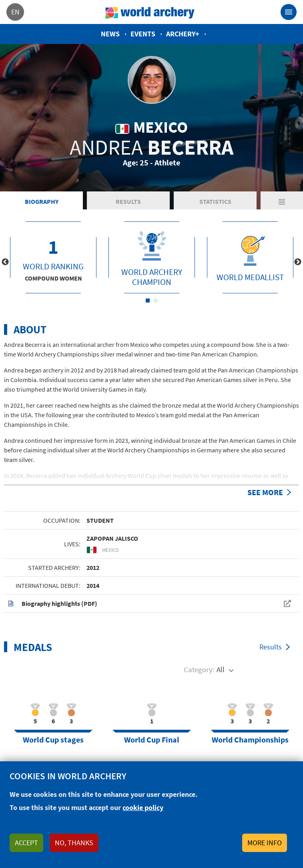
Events (143, 34)
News (110, 34)
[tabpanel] (53, 257)
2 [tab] (156, 301)
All (221, 669)
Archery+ (183, 34)
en (15, 12)
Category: (199, 669)
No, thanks (74, 843)
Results (128, 201)
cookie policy (143, 807)
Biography (42, 201)
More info (265, 843)
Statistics (215, 201)
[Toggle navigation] (289, 12)
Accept (26, 843)
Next (298, 262)
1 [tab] (148, 301)
